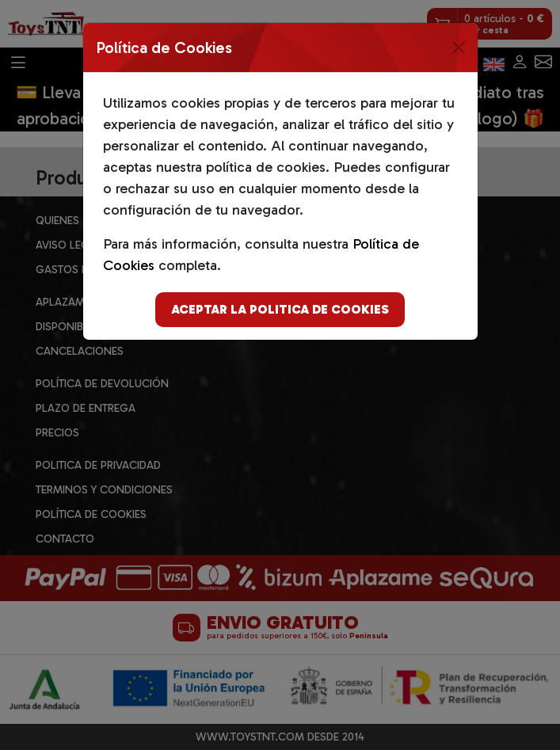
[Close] (459, 48)
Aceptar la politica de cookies (280, 309)
